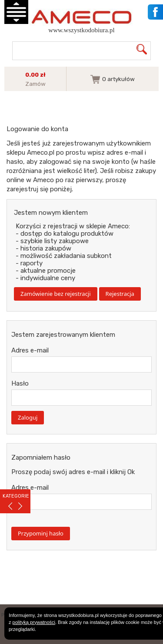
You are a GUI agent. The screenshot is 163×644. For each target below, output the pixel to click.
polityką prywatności (34, 622)
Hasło (20, 383)
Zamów (35, 84)
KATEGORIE (16, 496)
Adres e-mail (30, 350)
